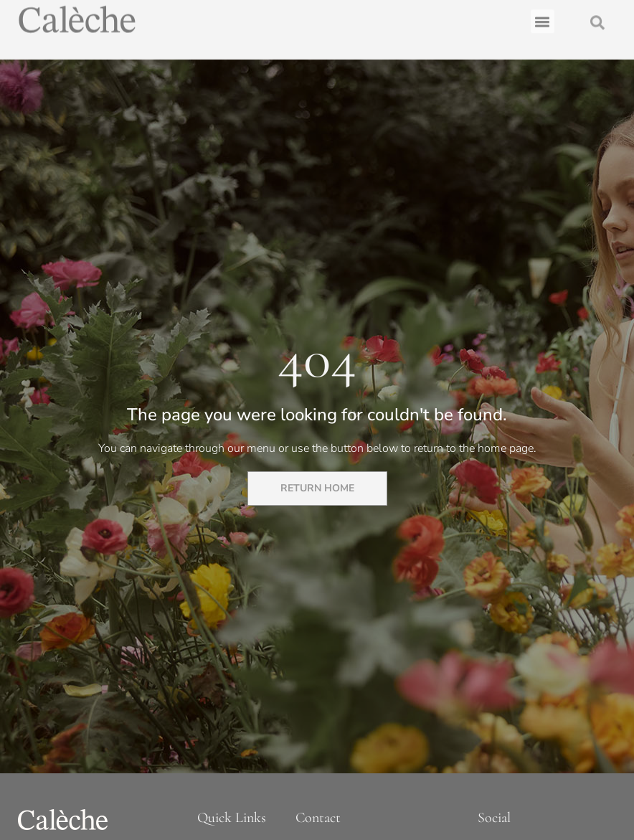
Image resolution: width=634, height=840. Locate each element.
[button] (543, 18)
